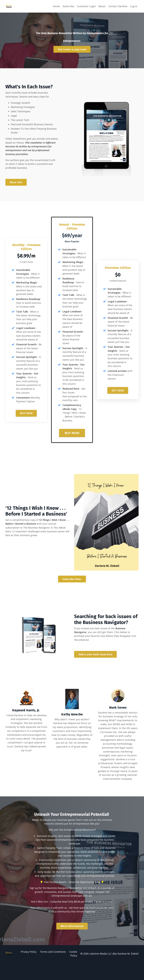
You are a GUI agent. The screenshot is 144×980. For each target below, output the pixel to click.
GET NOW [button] (118, 402)
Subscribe (68, 6)
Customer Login (86, 6)
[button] (72, 943)
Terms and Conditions (53, 969)
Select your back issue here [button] (95, 667)
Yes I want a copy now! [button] (72, 49)
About (102, 6)
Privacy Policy (29, 969)
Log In (134, 6)
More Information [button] (72, 944)
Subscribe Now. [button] (72, 591)
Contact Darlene (118, 6)
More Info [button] (16, 183)
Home (56, 6)
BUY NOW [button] (26, 427)
